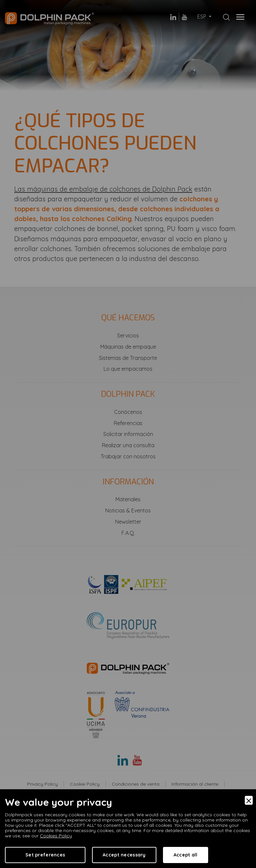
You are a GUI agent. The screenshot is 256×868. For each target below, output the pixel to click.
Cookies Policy (56, 836)
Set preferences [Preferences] (45, 855)
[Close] (249, 800)
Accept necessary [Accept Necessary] (124, 855)
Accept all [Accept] (186, 855)
